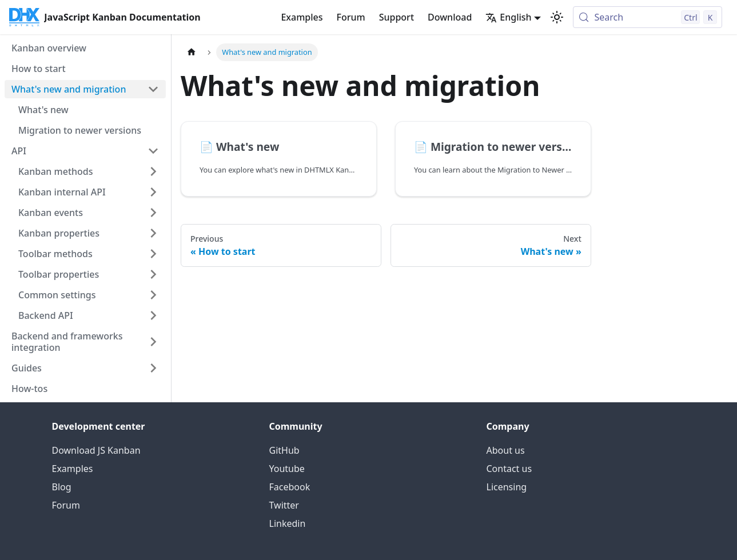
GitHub (284, 450)
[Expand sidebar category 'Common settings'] (153, 295)
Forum (350, 17)
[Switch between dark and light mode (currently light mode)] (557, 17)
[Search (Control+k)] (648, 17)
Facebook (290, 487)
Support (397, 17)
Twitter (284, 505)
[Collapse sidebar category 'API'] (153, 151)
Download (450, 17)
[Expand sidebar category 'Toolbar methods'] (153, 254)
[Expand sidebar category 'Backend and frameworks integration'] (153, 342)
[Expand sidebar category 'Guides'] (153, 368)
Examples (302, 17)
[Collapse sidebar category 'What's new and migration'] (153, 89)
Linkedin (288, 523)
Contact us (509, 469)
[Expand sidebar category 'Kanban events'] (153, 213)
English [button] (508, 17)
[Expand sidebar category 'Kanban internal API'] (153, 192)
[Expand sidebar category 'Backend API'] (153, 315)
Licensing (507, 487)
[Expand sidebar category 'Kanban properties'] (153, 233)
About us (506, 450)
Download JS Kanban (96, 450)
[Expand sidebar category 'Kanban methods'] (153, 171)
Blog (62, 487)
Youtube (287, 469)
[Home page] (192, 52)
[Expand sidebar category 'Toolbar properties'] (153, 274)
